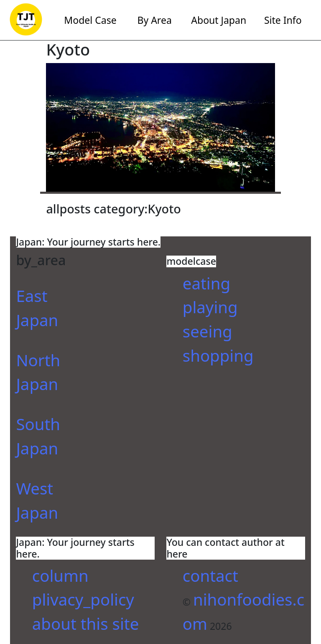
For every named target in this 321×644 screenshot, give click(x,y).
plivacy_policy (83, 599)
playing (210, 307)
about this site (86, 624)
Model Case (90, 20)
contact (210, 576)
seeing (208, 331)
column (60, 576)
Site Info (283, 20)
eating (206, 283)
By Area (154, 20)
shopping (218, 355)
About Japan (219, 20)
